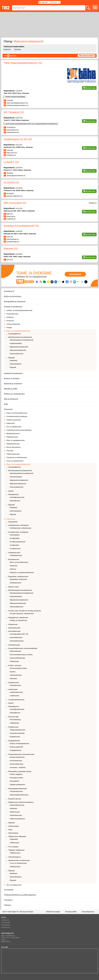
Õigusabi (11, 358)
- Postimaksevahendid (17, 733)
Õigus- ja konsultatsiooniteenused (18, 331)
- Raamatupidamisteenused (19, 795)
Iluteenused (11, 423)
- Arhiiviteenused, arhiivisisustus (20, 528)
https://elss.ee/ (12, 153)
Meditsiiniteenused (13, 434)
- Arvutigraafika (14, 538)
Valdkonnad (5, 920)
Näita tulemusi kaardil (86, 56)
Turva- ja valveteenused (15, 461)
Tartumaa (17, 49)
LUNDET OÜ (11, 162)
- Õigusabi (12, 367)
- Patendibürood (15, 501)
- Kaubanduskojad (15, 343)
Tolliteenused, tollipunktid (17, 836)
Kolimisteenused (14, 645)
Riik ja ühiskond (11, 399)
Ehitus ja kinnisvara (13, 296)
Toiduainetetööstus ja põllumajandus (20, 895)
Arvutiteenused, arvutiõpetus (18, 532)
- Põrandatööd (14, 781)
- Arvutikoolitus (14, 545)
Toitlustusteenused (13, 454)
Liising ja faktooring (13, 324)
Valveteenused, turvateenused (19, 860)
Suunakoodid (5, 922)
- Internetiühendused (16, 641)
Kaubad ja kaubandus (13, 373)
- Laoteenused (14, 696)
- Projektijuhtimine (15, 750)
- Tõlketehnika (14, 661)
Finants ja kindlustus (13, 307)
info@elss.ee (11, 155)
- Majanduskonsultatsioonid (18, 347)
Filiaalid (93, 203)
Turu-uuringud (13, 847)
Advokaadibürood (14, 334)
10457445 (19, 168)
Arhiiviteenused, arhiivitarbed (18, 525)
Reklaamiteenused (13, 444)
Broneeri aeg (90, 88)
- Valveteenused (15, 867)
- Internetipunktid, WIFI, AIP (19, 634)
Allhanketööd (13, 522)
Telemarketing (13, 833)
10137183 (19, 208)
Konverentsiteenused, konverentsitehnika (23, 648)
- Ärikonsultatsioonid (16, 354)
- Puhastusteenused (16, 764)
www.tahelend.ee (13, 130)
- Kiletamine (13, 566)
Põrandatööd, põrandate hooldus (20, 771)
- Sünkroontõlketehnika (17, 658)
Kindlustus (10, 317)
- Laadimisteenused (16, 692)
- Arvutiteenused (15, 549)
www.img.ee (11, 216)
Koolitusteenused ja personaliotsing (19, 430)
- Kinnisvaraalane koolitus (18, 668)
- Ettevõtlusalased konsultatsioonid (21, 340)
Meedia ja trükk (11, 389)
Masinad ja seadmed (13, 384)
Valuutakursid (6, 927)
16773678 (19, 188)
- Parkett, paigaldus (16, 774)
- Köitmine (12, 569)
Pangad (9, 328)
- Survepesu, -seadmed (17, 767)
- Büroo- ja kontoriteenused (18, 562)
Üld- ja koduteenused (14, 885)
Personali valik (13, 717)
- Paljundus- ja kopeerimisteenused (21, 573)
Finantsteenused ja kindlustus (17, 416)
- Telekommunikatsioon (17, 819)
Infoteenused (13, 624)
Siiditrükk (11, 823)
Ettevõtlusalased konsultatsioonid (20, 337)
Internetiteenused (14, 631)
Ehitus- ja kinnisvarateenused (17, 413)
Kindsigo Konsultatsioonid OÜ (21, 226)
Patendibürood (13, 494)
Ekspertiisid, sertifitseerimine (18, 577)
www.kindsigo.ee (13, 239)
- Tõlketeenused (15, 853)
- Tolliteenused (14, 843)
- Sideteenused (14, 812)
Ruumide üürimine (15, 799)
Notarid (11, 491)
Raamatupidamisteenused (17, 789)
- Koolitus (12, 672)
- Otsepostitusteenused (17, 730)
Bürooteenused (14, 559)
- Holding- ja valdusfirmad (18, 620)
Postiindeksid (6, 925)
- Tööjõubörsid (14, 723)
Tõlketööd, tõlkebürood (16, 850)
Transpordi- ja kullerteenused (17, 457)
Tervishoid (9, 890)
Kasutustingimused (88, 912)
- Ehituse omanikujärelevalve (19, 743)
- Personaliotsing (15, 720)
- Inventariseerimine (16, 791)
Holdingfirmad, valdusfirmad (18, 618)
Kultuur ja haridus (12, 378)
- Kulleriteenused (15, 685)
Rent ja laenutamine (13, 447)
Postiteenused (13, 727)
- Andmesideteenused (17, 805)
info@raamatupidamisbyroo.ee (17, 105)
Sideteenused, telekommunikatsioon (21, 802)
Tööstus (8, 905)
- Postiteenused (14, 737)
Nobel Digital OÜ (13, 912)
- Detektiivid (13, 360)
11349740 (19, 91)
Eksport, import (14, 587)
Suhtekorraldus (14, 826)
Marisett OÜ (11, 249)
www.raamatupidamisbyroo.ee (17, 103)
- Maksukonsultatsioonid (17, 350)
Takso (10, 830)
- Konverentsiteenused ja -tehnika (21, 655)
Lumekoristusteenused (16, 700)
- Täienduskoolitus (15, 675)
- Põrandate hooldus (16, 778)
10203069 (19, 254)
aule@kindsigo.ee (13, 242)
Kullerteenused (14, 683)
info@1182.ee (6, 942)
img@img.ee (11, 219)
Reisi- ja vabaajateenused (16, 440)
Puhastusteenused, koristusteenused (21, 754)
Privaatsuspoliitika (71, 912)
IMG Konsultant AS (15, 203)
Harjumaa (7, 49)
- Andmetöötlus (14, 535)
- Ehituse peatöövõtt (16, 747)
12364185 (19, 231)
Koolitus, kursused (15, 665)
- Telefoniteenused (15, 815)
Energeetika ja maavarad (15, 301)
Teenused (8, 409)
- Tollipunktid (13, 839)
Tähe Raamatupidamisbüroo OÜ (23, 63)
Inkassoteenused (14, 628)
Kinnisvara (10, 321)
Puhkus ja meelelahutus (14, 394)
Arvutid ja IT (9, 291)
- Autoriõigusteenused (17, 497)
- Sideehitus (13, 808)
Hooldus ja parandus (14, 420)
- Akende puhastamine (17, 757)
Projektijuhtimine (14, 741)
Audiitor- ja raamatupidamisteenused (19, 310)
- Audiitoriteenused (15, 555)
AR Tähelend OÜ (14, 112)
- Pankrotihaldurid (15, 364)
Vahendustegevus (15, 857)
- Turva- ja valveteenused (18, 863)
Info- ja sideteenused (14, 427)
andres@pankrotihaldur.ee (16, 176)
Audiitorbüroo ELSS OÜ (18, 139)
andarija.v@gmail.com (15, 196)
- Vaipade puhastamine (17, 785)
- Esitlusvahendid (15, 651)
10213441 (19, 145)
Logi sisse (45, 2)
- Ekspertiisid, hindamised (18, 579)
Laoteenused (13, 689)
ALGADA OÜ (11, 183)
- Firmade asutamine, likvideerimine (21, 614)
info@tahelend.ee (13, 132)
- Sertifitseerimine (15, 583)
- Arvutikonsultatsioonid (17, 542)
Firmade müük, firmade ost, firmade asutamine (25, 611)
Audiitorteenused (14, 553)
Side (6, 404)
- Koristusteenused (15, 761)
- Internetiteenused (15, 637)
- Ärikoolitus (13, 679)
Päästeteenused (12, 437)
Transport (8, 900)
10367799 (19, 118)
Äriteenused (11, 519)
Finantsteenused (12, 314)
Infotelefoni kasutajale (53, 912)
